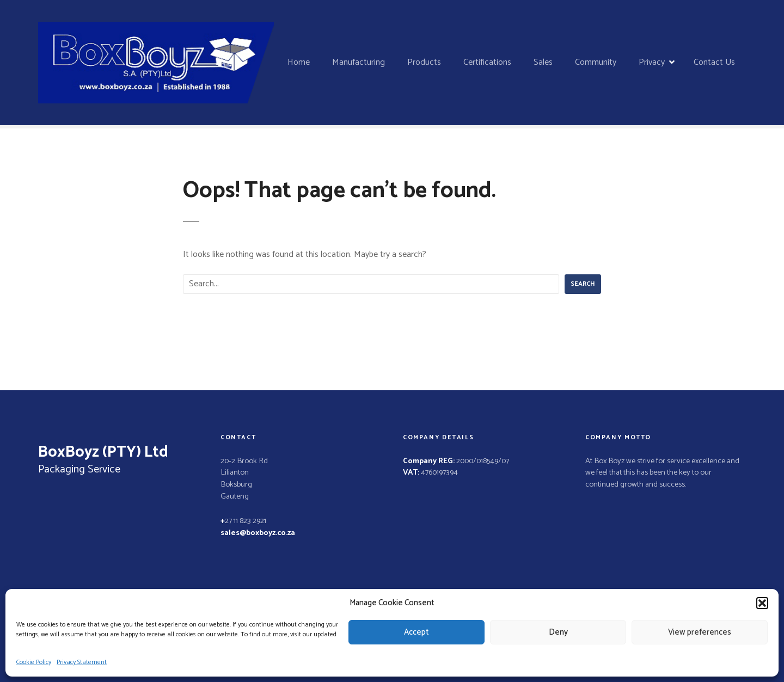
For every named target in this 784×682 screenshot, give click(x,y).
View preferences (700, 632)
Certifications (487, 62)
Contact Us (714, 62)
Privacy (652, 62)
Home (299, 62)
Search (583, 284)
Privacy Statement (82, 662)
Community (596, 62)
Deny (558, 632)
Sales (543, 62)
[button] (762, 603)
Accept (416, 632)
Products (424, 62)
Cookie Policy (34, 662)
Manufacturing (359, 62)
